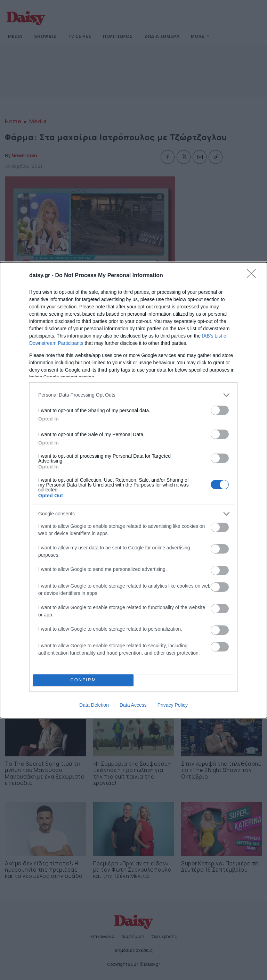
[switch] (220, 410)
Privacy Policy (173, 705)
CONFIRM (83, 680)
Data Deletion (94, 705)
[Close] (253, 276)
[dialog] (133, 490)
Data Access (133, 705)
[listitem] (133, 395)
